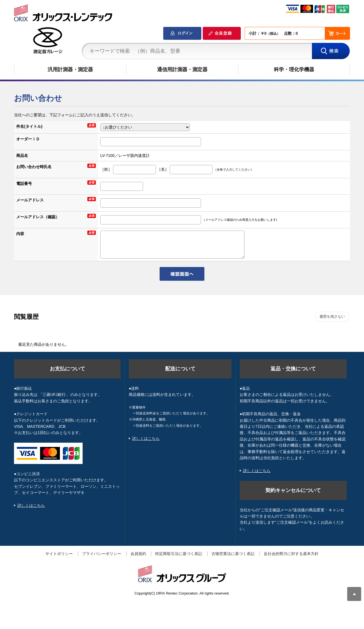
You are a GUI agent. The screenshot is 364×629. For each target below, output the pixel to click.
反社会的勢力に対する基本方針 (291, 554)
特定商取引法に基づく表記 (179, 554)
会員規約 (138, 554)
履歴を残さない (332, 316)
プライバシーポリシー (102, 554)
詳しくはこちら (31, 505)
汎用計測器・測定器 (70, 69)
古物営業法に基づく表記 (233, 554)
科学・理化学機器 (294, 69)
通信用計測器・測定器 (182, 69)
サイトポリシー (59, 554)
